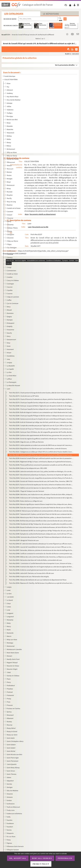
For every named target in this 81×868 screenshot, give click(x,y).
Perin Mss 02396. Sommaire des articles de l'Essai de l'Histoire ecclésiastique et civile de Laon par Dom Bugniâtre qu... (41, 537)
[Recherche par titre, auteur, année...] (38, 19)
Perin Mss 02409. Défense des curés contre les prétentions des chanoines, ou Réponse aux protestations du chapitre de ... (41, 557)
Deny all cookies (42, 858)
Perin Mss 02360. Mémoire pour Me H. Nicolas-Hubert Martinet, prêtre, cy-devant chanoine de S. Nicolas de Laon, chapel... (41, 517)
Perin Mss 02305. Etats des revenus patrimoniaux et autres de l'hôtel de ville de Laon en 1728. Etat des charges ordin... (41, 508)
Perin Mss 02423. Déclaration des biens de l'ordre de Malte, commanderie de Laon (36, 560)
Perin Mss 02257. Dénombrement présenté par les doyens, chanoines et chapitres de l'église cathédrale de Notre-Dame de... (41, 475)
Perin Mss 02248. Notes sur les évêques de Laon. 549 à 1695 (28, 468)
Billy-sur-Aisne (12, 152)
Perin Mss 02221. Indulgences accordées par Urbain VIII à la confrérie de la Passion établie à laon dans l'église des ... (41, 452)
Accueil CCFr (6, 35)
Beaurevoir (11, 133)
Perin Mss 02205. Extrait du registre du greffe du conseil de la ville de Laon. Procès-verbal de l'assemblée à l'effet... (41, 439)
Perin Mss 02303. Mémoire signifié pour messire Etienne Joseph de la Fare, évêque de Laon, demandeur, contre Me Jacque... (41, 504)
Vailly (9, 817)
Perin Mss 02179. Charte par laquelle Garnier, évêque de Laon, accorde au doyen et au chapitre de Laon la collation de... (41, 402)
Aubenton (10, 110)
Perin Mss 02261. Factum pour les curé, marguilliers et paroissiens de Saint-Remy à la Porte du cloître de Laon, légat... (41, 478)
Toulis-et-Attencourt (13, 807)
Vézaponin (10, 833)
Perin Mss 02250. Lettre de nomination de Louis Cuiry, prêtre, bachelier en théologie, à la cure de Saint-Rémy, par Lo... (41, 471)
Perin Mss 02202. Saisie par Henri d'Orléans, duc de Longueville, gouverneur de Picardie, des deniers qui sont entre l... (41, 432)
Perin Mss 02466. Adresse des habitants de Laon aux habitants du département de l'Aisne (38, 580)
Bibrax (9, 146)
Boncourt (10, 169)
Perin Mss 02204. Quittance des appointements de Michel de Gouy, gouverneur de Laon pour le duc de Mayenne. (41, 435)
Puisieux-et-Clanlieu (13, 708)
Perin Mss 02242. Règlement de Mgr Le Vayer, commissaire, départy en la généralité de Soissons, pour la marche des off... (41, 462)
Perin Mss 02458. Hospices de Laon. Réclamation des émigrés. (29, 576)
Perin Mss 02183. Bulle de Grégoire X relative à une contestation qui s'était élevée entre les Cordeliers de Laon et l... (41, 412)
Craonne (10, 294)
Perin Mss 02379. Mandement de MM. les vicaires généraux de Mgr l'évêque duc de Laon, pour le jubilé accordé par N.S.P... (41, 531)
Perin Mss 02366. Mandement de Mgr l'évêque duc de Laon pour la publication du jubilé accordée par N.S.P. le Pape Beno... (41, 524)
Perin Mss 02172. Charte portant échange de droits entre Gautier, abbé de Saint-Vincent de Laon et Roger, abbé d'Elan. (41, 393)
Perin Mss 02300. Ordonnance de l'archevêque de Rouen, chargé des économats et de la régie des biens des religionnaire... (41, 498)
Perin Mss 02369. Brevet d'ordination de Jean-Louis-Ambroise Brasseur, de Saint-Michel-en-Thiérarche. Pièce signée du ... (41, 527)
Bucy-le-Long (12, 202)
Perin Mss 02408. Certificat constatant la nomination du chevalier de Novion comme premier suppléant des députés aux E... (41, 554)
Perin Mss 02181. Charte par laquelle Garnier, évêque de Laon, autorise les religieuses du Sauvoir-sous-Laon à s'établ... (41, 409)
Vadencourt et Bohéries (14, 814)
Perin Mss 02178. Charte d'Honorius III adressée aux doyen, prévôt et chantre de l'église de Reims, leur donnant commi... (41, 399)
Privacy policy (41, 864)
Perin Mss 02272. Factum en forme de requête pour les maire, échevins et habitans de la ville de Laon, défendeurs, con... (41, 485)
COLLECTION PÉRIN (11, 79)
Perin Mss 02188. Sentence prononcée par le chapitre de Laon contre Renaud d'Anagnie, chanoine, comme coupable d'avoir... (41, 419)
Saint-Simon (11, 771)
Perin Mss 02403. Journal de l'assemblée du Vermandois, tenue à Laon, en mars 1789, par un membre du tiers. (41, 547)
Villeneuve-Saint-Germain (15, 846)
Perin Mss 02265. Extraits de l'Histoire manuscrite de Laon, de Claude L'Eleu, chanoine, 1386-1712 (41, 481)
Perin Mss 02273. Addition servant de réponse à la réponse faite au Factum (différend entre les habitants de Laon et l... (41, 488)
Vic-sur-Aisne (11, 836)
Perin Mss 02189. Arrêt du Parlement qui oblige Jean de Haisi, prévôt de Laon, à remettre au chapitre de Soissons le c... (41, 422)
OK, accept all (18, 858)
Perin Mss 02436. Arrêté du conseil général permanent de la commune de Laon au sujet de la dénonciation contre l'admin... (41, 570)
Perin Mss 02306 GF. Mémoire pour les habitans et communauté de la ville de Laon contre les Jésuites (41, 511)
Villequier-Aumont (13, 850)
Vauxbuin (10, 827)
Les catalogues (14, 14)
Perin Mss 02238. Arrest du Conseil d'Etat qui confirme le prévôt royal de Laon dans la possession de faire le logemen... (41, 458)
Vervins (9, 830)
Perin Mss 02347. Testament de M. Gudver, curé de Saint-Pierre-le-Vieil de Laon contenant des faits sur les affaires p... (41, 514)
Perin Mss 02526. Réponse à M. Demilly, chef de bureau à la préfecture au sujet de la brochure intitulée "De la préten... (41, 583)
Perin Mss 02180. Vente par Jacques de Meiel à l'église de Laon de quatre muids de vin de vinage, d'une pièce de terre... (41, 406)
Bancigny (10, 116)
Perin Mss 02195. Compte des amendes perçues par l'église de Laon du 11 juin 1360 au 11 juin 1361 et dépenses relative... (41, 425)
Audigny (10, 113)
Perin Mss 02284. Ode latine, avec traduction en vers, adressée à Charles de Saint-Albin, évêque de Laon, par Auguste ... (41, 494)
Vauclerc (10, 820)
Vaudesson (10, 823)
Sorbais (9, 800)
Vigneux (9, 843)
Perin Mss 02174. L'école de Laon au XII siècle (24, 396)
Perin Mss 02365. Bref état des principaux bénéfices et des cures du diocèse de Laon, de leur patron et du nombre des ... (41, 521)
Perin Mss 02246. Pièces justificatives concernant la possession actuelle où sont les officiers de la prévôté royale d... (41, 465)
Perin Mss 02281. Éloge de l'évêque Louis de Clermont (27, 491)
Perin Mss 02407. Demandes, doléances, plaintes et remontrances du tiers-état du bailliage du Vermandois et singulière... (41, 550)
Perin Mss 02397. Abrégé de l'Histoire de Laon (24, 540)
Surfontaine (11, 804)
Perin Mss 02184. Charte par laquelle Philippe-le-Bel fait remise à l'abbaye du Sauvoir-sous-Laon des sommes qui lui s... (41, 416)
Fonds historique (10, 76)
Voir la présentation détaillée (65, 65)
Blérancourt (11, 162)
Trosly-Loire (11, 810)
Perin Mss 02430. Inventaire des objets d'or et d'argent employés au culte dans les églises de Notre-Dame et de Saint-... (41, 567)
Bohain (10, 165)
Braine (9, 175)
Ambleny (10, 93)
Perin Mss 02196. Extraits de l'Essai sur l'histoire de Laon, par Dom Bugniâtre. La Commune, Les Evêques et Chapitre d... (41, 429)
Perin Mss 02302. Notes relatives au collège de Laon (26, 501)
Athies (9, 106)
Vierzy (9, 840)
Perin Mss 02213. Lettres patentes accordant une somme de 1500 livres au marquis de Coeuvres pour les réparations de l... (41, 445)
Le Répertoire (51, 14)
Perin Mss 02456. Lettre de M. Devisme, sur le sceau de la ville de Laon (32, 573)
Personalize (65, 858)
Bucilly (9, 198)
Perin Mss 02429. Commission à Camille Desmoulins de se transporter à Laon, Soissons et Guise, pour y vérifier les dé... (41, 563)
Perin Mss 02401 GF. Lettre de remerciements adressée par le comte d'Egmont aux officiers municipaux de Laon (41, 544)
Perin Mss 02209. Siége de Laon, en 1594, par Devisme (26, 442)
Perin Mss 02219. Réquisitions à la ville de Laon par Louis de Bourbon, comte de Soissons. (38, 448)
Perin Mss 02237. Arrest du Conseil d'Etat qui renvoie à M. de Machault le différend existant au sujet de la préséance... (41, 455)
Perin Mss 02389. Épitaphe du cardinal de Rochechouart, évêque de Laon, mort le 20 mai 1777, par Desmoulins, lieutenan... (41, 534)
